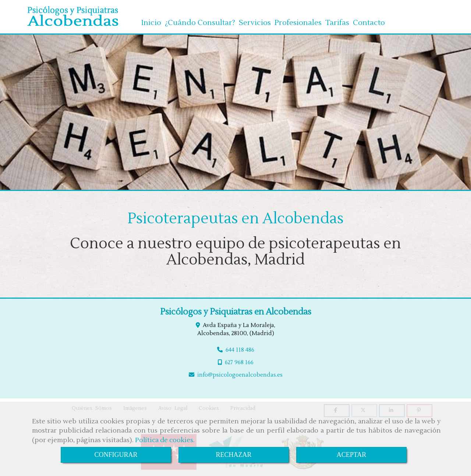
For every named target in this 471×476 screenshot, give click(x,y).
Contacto (369, 20)
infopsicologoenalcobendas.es (240, 373)
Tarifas (337, 20)
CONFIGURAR (116, 455)
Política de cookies (164, 440)
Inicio (151, 20)
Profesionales (298, 20)
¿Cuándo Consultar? (200, 20)
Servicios (255, 20)
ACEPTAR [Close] (352, 455)
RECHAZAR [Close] (233, 455)
